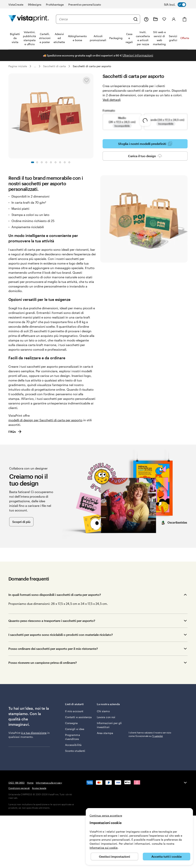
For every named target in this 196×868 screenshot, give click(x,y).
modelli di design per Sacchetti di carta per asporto (45, 420)
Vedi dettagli (112, 100)
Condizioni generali (19, 788)
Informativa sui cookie (104, 848)
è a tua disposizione (34, 733)
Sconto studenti (75, 751)
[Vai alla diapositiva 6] (56, 162)
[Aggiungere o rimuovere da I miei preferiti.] (87, 80)
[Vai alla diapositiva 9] (69, 162)
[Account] (174, 19)
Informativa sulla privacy (49, 783)
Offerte (185, 38)
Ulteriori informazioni (138, 55)
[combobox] (95, 19)
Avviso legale (39, 788)
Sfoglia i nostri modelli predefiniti (145, 144)
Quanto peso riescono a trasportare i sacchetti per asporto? (52, 621)
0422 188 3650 (17, 783)
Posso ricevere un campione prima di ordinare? (43, 663)
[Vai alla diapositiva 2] (37, 162)
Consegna (71, 723)
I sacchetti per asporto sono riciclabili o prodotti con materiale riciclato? (61, 635)
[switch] (178, 5)
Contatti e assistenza (78, 717)
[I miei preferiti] (164, 19)
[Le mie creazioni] (155, 19)
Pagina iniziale (18, 66)
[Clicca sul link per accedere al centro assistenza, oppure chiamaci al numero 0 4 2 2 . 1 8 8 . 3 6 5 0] (146, 19)
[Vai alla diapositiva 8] (65, 162)
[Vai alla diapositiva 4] (46, 162)
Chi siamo (103, 711)
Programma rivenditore (73, 737)
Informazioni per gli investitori (109, 725)
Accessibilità (73, 745)
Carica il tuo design (145, 156)
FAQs (15, 432)
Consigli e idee (75, 729)
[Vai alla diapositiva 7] (60, 162)
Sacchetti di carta (54, 66)
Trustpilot (134, 704)
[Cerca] (136, 19)
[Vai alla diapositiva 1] (33, 162)
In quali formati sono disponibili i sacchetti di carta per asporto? (55, 595)
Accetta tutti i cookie (167, 856)
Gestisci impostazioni (114, 856)
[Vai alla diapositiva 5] (51, 162)
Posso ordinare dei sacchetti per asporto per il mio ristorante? (53, 649)
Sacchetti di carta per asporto (92, 66)
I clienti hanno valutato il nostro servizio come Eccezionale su (150, 709)
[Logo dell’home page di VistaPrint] (29, 19)
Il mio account (74, 711)
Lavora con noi (106, 717)
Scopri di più (21, 522)
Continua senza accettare (106, 815)
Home (30, 783)
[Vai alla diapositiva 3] (42, 162)
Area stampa (105, 733)
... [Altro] (35, 66)
